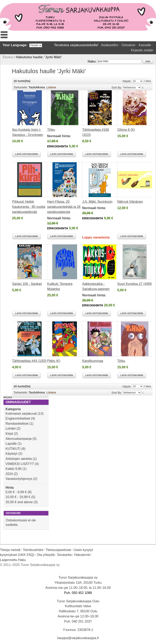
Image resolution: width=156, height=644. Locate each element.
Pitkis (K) (54, 361)
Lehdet (11, 428)
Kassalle (145, 45)
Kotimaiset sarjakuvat (21, 414)
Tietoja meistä (10, 550)
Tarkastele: (21, 87)
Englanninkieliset (18, 418)
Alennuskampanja (19, 439)
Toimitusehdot (33, 550)
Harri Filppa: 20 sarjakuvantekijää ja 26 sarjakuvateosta (64, 207)
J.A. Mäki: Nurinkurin (97, 202)
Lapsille (11, 444)
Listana (51, 87)
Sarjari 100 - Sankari (27, 284)
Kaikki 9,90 (14, 469)
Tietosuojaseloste (58, 550)
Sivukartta (64, 555)
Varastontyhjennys (19, 479)
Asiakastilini (109, 45)
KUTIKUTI (13, 449)
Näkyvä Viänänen (130, 202)
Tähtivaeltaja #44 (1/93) (29, 361)
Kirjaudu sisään (142, 50)
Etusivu (8, 57)
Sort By (116, 87)
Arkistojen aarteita (19, 459)
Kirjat (9, 434)
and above (19, 502)
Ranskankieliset (17, 424)
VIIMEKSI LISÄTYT (20, 464)
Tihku (51, 130)
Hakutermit (82, 555)
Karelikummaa (93, 361)
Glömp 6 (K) (126, 130)
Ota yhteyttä (46, 555)
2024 (9, 474)
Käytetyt (11, 454)
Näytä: (127, 81)
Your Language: (15, 45)
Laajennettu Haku (13, 560)
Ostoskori (128, 45)
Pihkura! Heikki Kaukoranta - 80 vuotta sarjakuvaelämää (29, 207)
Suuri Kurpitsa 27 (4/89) (135, 284)
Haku (92, 61)
